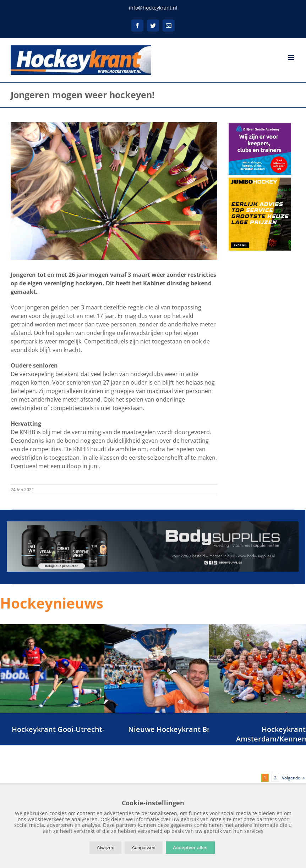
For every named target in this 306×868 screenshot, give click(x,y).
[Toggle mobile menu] (292, 58)
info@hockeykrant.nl (153, 8)
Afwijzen (105, 848)
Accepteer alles (190, 848)
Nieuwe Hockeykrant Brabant (179, 729)
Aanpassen (144, 848)
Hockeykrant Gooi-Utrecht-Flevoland (75, 729)
